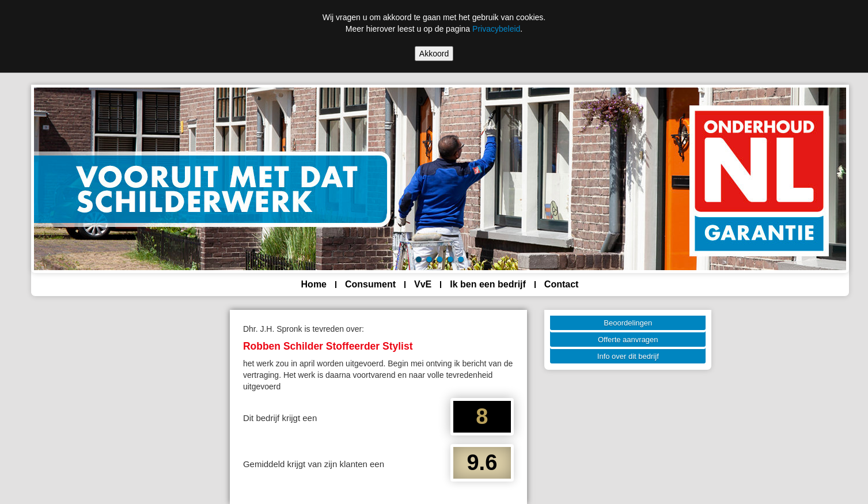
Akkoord (434, 54)
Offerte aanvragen (628, 340)
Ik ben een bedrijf (488, 284)
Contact (562, 284)
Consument (370, 284)
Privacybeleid (496, 29)
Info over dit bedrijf (628, 356)
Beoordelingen (628, 323)
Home (314, 284)
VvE (423, 284)
